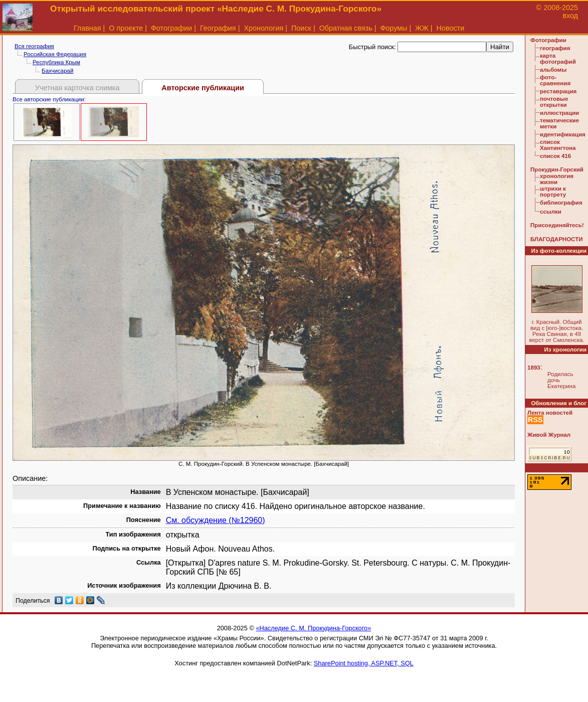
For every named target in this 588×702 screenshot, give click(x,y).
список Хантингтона (558, 145)
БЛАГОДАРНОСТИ (556, 239)
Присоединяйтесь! (557, 225)
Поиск (301, 28)
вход (570, 16)
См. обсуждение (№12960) (216, 520)
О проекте (126, 28)
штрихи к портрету (553, 192)
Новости (451, 28)
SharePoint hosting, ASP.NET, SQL (364, 663)
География (218, 28)
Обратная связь (346, 28)
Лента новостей (550, 413)
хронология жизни (557, 179)
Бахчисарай (57, 71)
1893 (534, 368)
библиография (561, 203)
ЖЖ (422, 28)
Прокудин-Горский (557, 169)
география (555, 48)
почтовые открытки (554, 102)
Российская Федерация (55, 54)
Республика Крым (56, 62)
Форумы (394, 28)
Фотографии (171, 28)
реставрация (558, 91)
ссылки (551, 212)
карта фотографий (558, 59)
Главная (87, 28)
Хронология (263, 28)
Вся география (34, 46)
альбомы (553, 70)
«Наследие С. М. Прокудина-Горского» (313, 628)
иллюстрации (559, 113)
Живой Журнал (549, 435)
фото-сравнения (555, 80)
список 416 (555, 156)
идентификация (563, 134)
